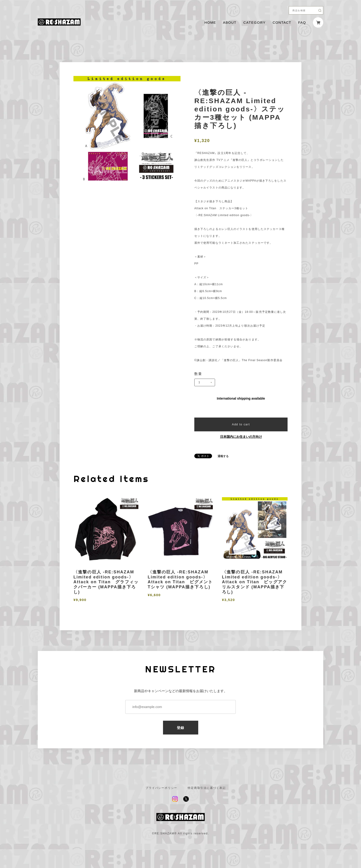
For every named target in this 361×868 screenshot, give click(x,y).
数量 (198, 374)
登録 (181, 728)
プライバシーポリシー (161, 788)
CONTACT (282, 22)
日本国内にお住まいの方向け (241, 437)
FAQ (302, 22)
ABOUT (230, 22)
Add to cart (241, 424)
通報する (223, 456)
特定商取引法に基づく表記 (207, 788)
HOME (210, 22)
